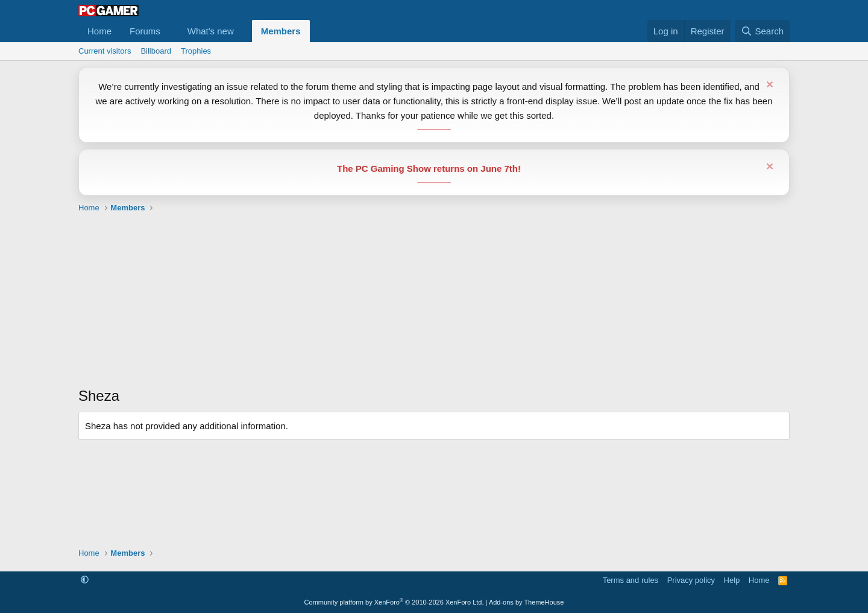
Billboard (156, 51)
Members (281, 31)
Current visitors (105, 51)
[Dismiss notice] (768, 86)
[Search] (762, 31)
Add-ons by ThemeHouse (527, 602)
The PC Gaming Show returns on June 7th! (429, 168)
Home (99, 31)
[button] (170, 31)
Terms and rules (631, 580)
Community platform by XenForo (394, 602)
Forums (145, 31)
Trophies (196, 51)
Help (732, 580)
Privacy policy (691, 580)
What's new (211, 31)
